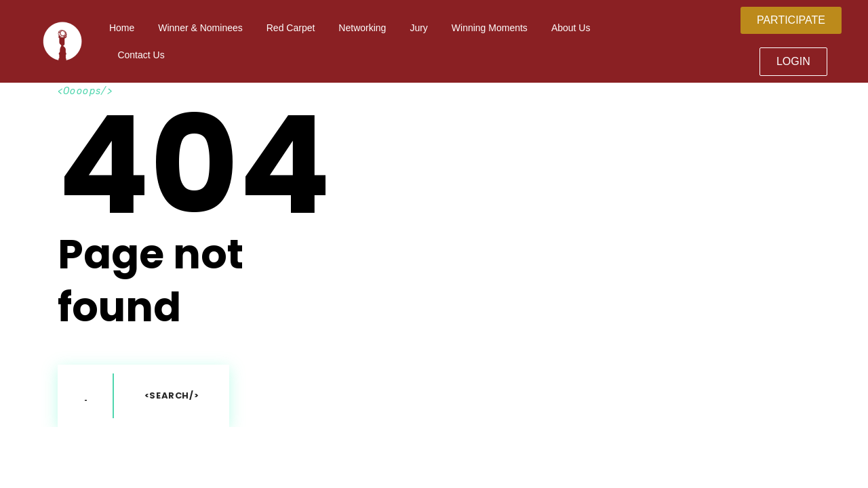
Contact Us (141, 55)
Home (122, 28)
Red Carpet (291, 28)
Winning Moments (490, 28)
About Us (571, 28)
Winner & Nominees (200, 28)
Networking (362, 28)
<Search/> (172, 395)
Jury (418, 28)
